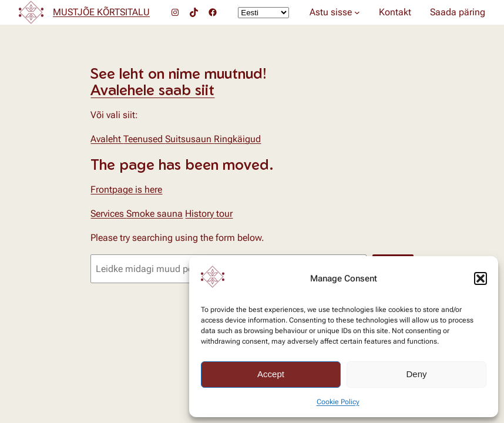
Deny (416, 374)
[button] (481, 278)
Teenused (144, 139)
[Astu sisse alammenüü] (357, 12)
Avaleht (107, 139)
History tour (209, 214)
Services (108, 214)
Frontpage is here (126, 189)
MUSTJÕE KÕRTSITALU (101, 12)
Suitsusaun (189, 139)
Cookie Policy (338, 402)
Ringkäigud (237, 139)
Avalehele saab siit (152, 90)
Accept (271, 374)
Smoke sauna (154, 214)
